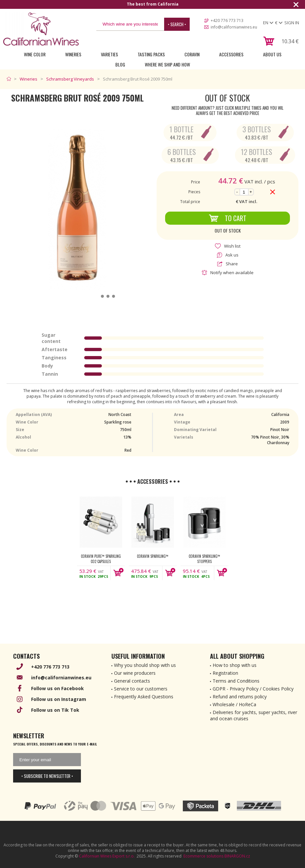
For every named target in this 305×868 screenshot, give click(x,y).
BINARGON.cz (237, 856)
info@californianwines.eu (234, 27)
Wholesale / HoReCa (234, 704)
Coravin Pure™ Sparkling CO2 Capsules (101, 559)
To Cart (228, 218)
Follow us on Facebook (57, 688)
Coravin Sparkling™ (153, 556)
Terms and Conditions (236, 681)
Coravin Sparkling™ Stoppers (204, 559)
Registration (225, 673)
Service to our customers (141, 689)
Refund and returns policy (240, 697)
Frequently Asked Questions (144, 697)
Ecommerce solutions (203, 856)
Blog (120, 64)
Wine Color (35, 54)
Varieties (109, 54)
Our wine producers (135, 673)
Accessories (231, 54)
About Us (272, 54)
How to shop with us (235, 665)
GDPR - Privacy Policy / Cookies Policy (253, 689)
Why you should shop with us (145, 665)
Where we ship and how (167, 64)
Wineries (73, 54)
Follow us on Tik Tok (55, 710)
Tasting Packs (151, 54)
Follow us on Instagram (59, 699)
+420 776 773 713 (227, 20)
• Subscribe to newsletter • (47, 776)
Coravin (192, 54)
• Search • (177, 24)
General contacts (132, 681)
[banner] (41, 29)
